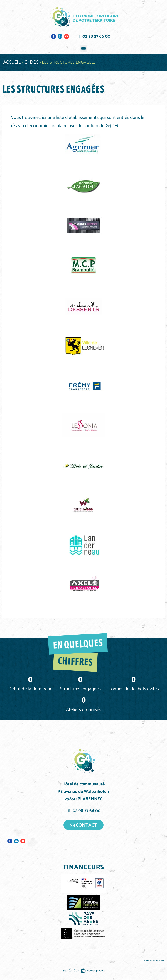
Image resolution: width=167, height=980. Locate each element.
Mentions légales (154, 960)
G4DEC (31, 62)
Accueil (12, 62)
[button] (84, 48)
